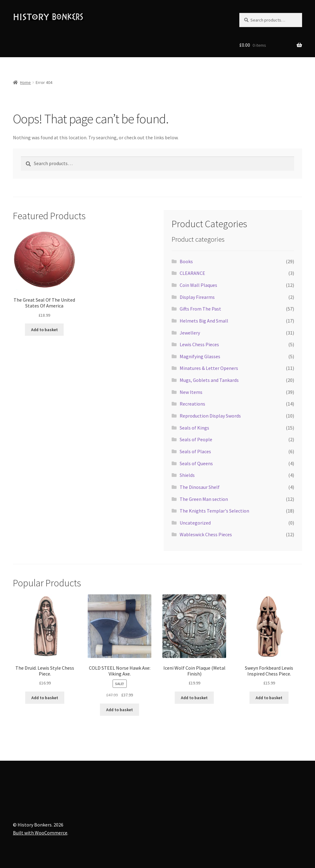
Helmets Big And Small (204, 321)
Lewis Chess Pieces (199, 344)
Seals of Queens (196, 463)
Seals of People (196, 439)
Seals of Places (195, 451)
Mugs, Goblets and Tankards (209, 380)
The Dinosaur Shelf (200, 487)
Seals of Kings (194, 428)
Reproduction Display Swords (210, 416)
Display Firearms (197, 297)
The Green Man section (204, 499)
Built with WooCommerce (40, 833)
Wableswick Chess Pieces (206, 534)
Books (186, 261)
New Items (191, 392)
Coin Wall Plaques (198, 285)
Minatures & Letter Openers (209, 368)
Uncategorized (195, 523)
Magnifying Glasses (200, 356)
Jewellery (190, 333)
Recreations (192, 404)
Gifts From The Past (200, 309)
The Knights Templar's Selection (214, 511)
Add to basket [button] (44, 330)
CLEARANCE (192, 273)
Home (25, 82)
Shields (187, 475)
